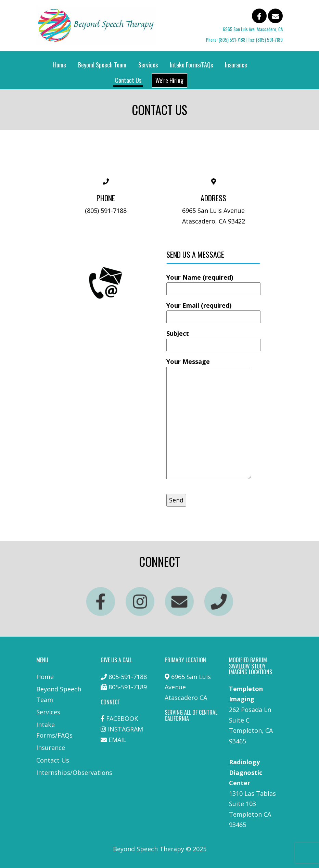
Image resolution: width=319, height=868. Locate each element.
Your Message (209, 419)
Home (60, 65)
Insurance (236, 65)
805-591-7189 (128, 687)
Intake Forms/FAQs (191, 65)
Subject (213, 339)
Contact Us (128, 80)
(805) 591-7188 (232, 40)
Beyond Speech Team (102, 65)
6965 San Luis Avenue (213, 210)
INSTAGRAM (125, 729)
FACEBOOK (122, 718)
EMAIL (117, 740)
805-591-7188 (128, 677)
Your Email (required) (213, 311)
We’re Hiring (169, 80)
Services (148, 65)
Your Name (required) (213, 283)
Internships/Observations (74, 773)
